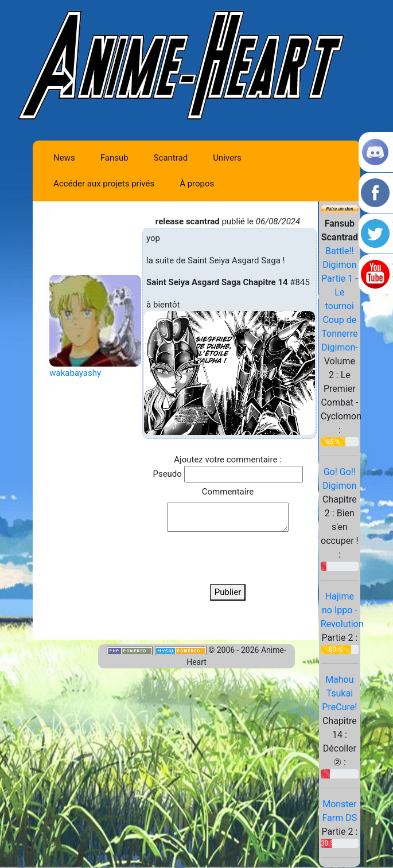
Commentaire (228, 492)
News (64, 158)
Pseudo (167, 474)
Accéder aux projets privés (104, 184)
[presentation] (228, 558)
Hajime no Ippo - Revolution (342, 610)
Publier (228, 592)
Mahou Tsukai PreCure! (339, 693)
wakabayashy (75, 373)
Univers (227, 158)
